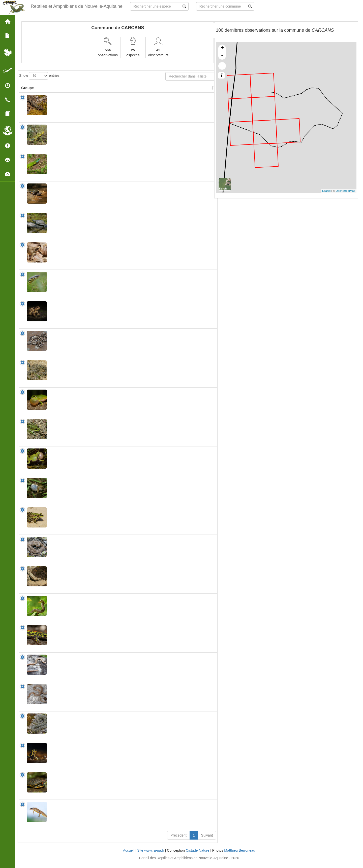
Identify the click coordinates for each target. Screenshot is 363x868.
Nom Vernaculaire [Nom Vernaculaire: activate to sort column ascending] (93, 90)
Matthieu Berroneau (240, 855)
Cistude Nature (198, 855)
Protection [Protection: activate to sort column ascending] (123, 93)
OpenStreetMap (346, 191)
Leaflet (326, 191)
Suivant (207, 840)
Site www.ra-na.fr (151, 855)
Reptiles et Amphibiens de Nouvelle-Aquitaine (73, 6)
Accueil (129, 855)
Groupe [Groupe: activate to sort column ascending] (27, 93)
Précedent (178, 840)
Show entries (39, 76)
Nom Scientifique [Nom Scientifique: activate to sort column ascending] (61, 90)
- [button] (222, 56)
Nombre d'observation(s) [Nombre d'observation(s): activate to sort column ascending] (155, 90)
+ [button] (222, 48)
